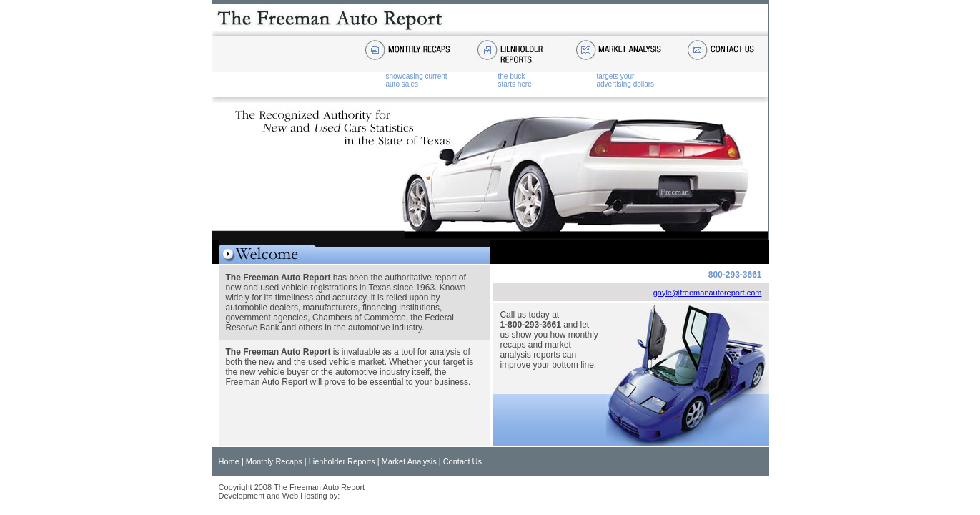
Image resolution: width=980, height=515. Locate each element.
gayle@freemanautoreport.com (708, 293)
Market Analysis (409, 461)
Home (229, 461)
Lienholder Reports (342, 461)
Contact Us (462, 461)
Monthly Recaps (274, 461)
